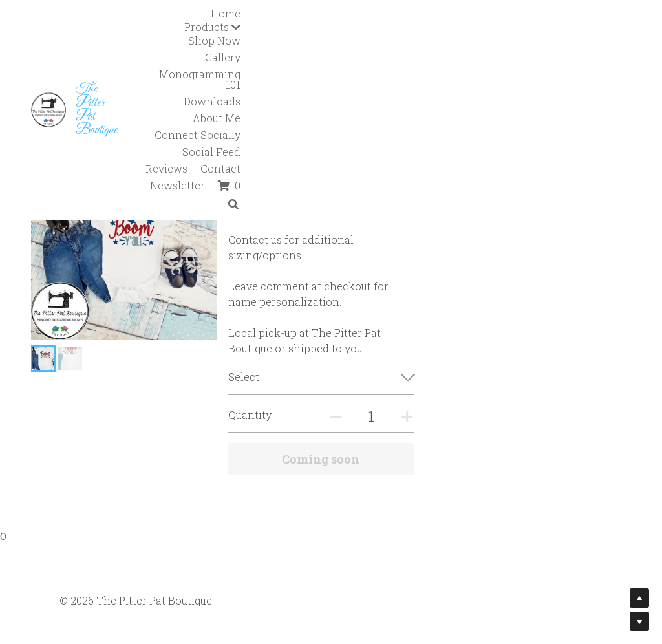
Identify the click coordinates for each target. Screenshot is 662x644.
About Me (224, 30)
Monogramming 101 (510, 13)
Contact (506, 30)
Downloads (601, 13)
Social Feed (389, 30)
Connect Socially (304, 30)
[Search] (622, 49)
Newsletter (566, 30)
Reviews (452, 30)
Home (250, 13)
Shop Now (373, 13)
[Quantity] (511, 401)
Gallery (430, 13)
